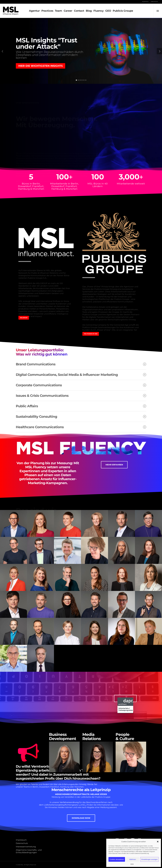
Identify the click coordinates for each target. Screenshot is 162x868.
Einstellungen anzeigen (149, 859)
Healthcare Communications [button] (81, 427)
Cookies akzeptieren (117, 859)
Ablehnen (133, 859)
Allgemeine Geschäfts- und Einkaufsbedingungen (29, 851)
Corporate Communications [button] (81, 385)
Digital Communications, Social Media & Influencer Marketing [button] (81, 375)
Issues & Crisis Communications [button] (81, 396)
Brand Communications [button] (81, 364)
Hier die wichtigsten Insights (40, 66)
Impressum (21, 840)
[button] (158, 842)
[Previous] (3, 51)
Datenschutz (22, 843)
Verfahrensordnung (69, 802)
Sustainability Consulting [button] (81, 417)
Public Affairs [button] (81, 406)
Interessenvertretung (26, 847)
